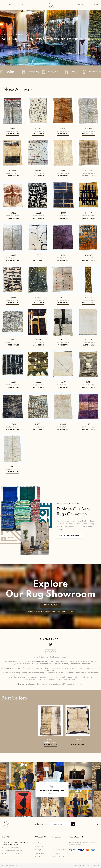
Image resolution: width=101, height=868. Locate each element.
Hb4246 (13, 171)
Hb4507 (63, 171)
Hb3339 (63, 213)
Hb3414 (88, 382)
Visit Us (54, 843)
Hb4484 (88, 171)
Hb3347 (88, 255)
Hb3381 (13, 382)
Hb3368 (38, 255)
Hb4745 (38, 171)
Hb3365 (13, 255)
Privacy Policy (57, 853)
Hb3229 (13, 298)
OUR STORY (83, 5)
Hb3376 (38, 340)
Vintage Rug (39, 847)
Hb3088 (88, 129)
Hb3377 (63, 340)
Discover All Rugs (51, 605)
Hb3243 (88, 298)
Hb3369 (63, 255)
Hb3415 (13, 425)
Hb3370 (13, 340)
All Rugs (38, 857)
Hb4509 (38, 425)
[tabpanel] (50, 38)
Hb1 (88, 425)
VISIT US (21, 5)
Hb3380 (88, 340)
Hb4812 (63, 425)
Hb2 (13, 467)
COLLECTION (8, 5)
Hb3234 (38, 298)
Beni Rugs (38, 843)
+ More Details (13, 134)
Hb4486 (13, 129)
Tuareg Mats (39, 850)
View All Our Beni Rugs (69, 536)
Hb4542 (63, 129)
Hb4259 (78, 740)
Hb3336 (38, 213)
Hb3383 (38, 382)
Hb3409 (63, 382)
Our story (55, 847)
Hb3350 (88, 213)
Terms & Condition (58, 857)
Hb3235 (63, 298)
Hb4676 (38, 129)
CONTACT (96, 5)
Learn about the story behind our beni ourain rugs (51, 612)
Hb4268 (51, 740)
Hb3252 (13, 213)
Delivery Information (59, 850)
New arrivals (39, 853)
